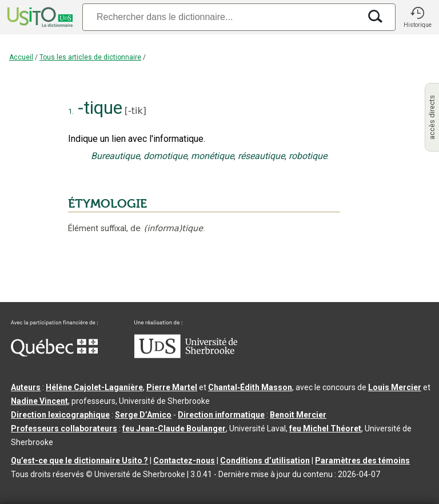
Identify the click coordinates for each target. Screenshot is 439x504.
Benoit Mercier (298, 415)
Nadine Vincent (39, 401)
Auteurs (26, 387)
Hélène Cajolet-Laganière (94, 387)
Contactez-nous (184, 461)
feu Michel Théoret (325, 428)
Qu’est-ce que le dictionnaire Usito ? (79, 461)
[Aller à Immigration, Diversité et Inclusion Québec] (54, 354)
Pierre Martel (172, 387)
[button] (417, 17)
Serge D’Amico (143, 415)
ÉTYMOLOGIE (107, 204)
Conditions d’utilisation (265, 461)
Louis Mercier (395, 387)
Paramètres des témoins (362, 461)
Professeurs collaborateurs (64, 428)
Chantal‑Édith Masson (250, 387)
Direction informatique (221, 415)
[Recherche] (221, 17)
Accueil (21, 57)
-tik (135, 111)
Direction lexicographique (60, 415)
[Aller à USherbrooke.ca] (186, 355)
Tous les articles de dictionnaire (90, 57)
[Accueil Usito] (39, 17)
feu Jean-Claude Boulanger (174, 428)
